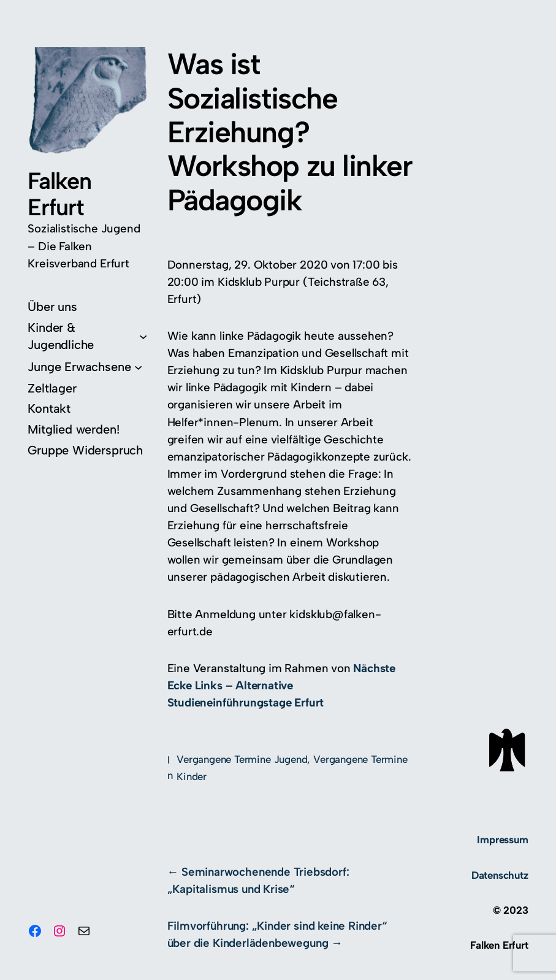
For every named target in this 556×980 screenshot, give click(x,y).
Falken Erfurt (59, 194)
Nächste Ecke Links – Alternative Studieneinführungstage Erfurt (282, 685)
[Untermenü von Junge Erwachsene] (85, 367)
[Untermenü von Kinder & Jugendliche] (87, 336)
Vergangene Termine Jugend (242, 759)
